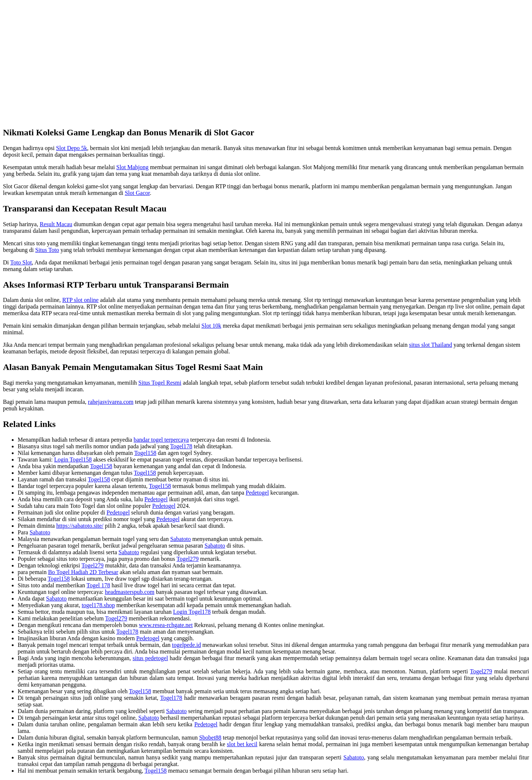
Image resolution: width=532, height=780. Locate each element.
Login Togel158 (73, 460)
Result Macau (56, 224)
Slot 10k (211, 326)
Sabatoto (40, 532)
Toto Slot (21, 262)
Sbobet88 (210, 738)
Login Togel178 (192, 612)
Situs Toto (47, 250)
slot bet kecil (242, 744)
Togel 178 (98, 585)
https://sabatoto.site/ (80, 526)
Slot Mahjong (132, 167)
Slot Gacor (137, 193)
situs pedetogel (150, 658)
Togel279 (188, 559)
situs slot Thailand (431, 345)
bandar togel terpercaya (161, 440)
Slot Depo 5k (71, 148)
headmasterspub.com (130, 592)
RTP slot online (80, 300)
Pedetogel (257, 493)
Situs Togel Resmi (160, 383)
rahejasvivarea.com (111, 402)
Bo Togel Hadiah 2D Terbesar (83, 572)
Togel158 (145, 453)
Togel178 (181, 446)
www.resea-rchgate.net (166, 625)
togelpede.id (187, 645)
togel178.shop (98, 605)
